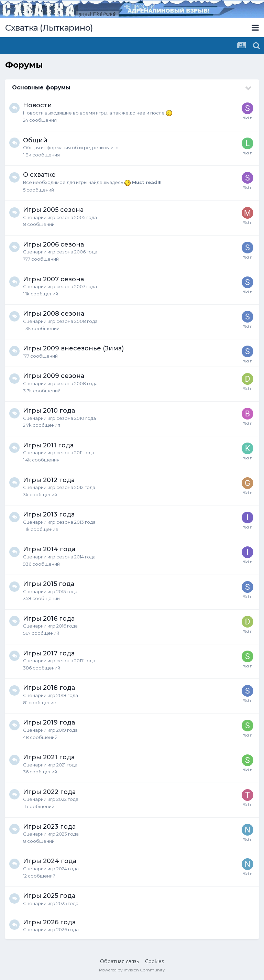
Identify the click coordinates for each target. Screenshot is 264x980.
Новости (37, 105)
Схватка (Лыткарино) (49, 28)
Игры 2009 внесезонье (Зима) (73, 348)
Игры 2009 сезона (54, 376)
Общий (35, 140)
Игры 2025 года (49, 896)
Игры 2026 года (49, 922)
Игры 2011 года (48, 445)
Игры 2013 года (49, 514)
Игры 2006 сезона (53, 244)
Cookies (155, 961)
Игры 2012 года (49, 480)
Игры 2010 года (49, 411)
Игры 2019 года (49, 722)
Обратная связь (119, 961)
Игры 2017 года (49, 653)
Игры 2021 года (49, 757)
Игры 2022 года (49, 792)
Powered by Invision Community (132, 970)
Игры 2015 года (49, 584)
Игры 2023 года (49, 827)
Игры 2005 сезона (53, 210)
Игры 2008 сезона (54, 314)
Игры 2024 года (50, 861)
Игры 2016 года (49, 619)
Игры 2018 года (49, 688)
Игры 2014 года (49, 549)
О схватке (39, 175)
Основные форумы (41, 88)
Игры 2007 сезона (53, 279)
